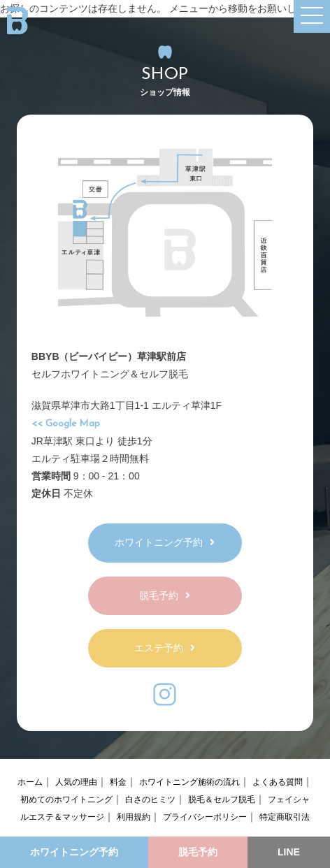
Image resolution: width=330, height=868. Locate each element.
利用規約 (134, 817)
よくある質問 (278, 782)
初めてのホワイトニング (66, 800)
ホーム (30, 782)
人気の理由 (76, 782)
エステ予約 (165, 648)
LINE (289, 852)
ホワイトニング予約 (165, 542)
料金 (118, 782)
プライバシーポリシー (205, 817)
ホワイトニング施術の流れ (189, 782)
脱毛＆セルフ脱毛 (222, 800)
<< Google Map (66, 424)
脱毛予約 (165, 595)
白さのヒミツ (150, 800)
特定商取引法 (285, 817)
